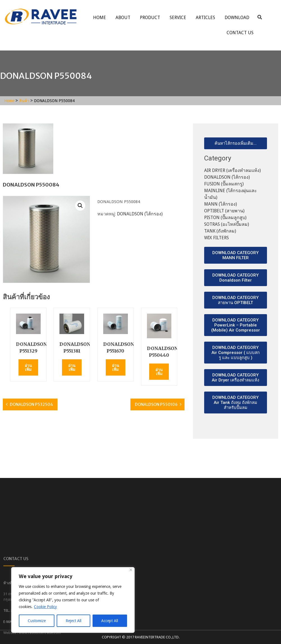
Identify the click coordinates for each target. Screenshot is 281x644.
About (123, 18)
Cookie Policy (45, 607)
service (178, 18)
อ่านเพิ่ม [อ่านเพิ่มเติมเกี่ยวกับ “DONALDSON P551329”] (28, 367)
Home (100, 18)
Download (237, 18)
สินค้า (24, 101)
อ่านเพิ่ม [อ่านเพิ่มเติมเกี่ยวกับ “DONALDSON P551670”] (116, 367)
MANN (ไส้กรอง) (221, 204)
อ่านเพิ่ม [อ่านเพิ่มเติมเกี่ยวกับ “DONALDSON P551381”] (72, 367)
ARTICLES (205, 18)
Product (150, 18)
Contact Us (240, 33)
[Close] (131, 570)
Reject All (73, 621)
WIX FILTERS (216, 238)
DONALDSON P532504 (31, 404)
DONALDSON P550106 (156, 404)
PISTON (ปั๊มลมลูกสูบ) (225, 218)
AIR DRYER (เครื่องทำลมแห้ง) (232, 170)
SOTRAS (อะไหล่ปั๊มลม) (227, 224)
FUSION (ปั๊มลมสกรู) (224, 184)
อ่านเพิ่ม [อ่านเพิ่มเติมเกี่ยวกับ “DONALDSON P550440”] (159, 372)
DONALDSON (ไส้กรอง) (140, 214)
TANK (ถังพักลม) (220, 231)
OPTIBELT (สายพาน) (224, 211)
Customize (37, 621)
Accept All (110, 621)
